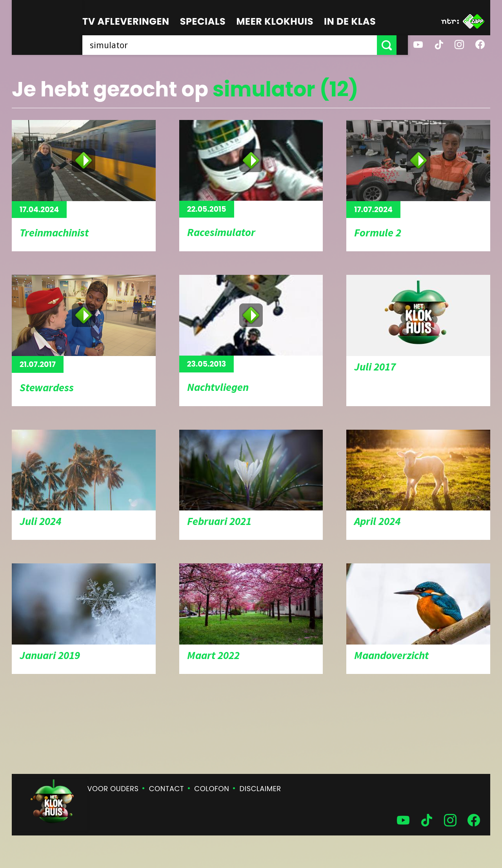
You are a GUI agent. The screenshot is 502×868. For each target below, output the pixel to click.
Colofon (212, 789)
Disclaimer (260, 789)
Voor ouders (113, 789)
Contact (166, 789)
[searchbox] (235, 45)
